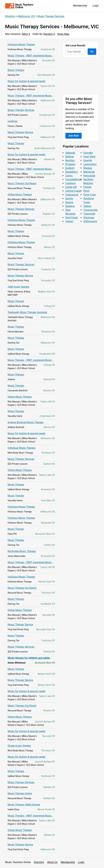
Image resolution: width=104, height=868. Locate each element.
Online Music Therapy (20, 195)
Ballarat (70, 157)
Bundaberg (71, 172)
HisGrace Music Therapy (21, 45)
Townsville (89, 214)
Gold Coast (72, 218)
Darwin (69, 199)
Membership (80, 6)
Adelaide (70, 153)
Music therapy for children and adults (29, 658)
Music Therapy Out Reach (22, 183)
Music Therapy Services (51, 16)
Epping (69, 202)
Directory (10, 16)
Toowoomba (90, 210)
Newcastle (89, 176)
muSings (13, 121)
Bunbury (70, 168)
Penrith (87, 187)
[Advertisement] (81, 76)
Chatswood (72, 195)
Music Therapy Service (20, 132)
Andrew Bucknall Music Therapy (26, 422)
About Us (52, 862)
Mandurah (89, 172)
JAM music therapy (18, 287)
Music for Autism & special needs (26, 81)
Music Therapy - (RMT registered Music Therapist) (31, 56)
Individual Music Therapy (22, 448)
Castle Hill (71, 187)
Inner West (89, 157)
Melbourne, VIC (26, 16)
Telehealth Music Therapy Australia (27, 312)
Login (96, 6)
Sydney (87, 206)
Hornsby (88, 153)
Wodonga (89, 218)
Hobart (69, 221)
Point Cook (90, 195)
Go (92, 52)
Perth (86, 191)
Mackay (88, 168)
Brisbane (70, 164)
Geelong (70, 206)
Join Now (73, 136)
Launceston (90, 164)
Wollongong (90, 221)
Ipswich (88, 160)
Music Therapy (16, 70)
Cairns (69, 176)
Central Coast (73, 191)
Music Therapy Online (20, 793)
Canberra (70, 183)
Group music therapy (19, 746)
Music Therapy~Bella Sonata (24, 805)
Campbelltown (73, 179)
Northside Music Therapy (22, 551)
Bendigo (70, 160)
